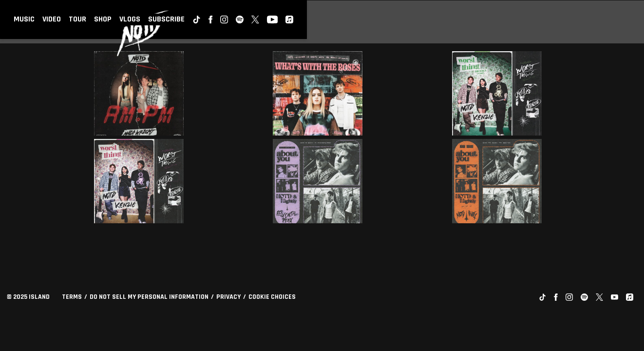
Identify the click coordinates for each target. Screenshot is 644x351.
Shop (103, 19)
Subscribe (166, 19)
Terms (72, 297)
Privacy (228, 297)
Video (52, 19)
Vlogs (130, 19)
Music (24, 19)
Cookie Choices (272, 297)
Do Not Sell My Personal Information (149, 297)
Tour (77, 19)
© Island (28, 297)
